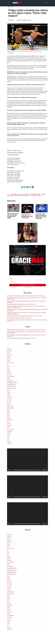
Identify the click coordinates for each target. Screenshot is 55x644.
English (9, 371)
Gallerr (9, 378)
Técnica (9, 434)
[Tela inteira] (46, 470)
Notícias (10, 7)
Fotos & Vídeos (11, 376)
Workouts (9, 443)
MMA (39, 194)
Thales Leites (18, 196)
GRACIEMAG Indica (11, 384)
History (9, 392)
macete (9, 404)
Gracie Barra (10, 380)
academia (9, 349)
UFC (30, 196)
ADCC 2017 (10, 355)
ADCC (8, 353)
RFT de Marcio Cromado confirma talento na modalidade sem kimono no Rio (24, 316)
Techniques (10, 432)
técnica (9, 436)
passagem (9, 420)
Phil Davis (43, 194)
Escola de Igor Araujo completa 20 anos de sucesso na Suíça (21, 304)
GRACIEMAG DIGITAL (12, 382)
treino (8, 437)
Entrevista (9, 374)
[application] (28, 460)
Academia (9, 351)
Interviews (9, 396)
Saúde (9, 428)
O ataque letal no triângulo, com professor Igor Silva (19, 318)
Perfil (8, 422)
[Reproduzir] (9, 470)
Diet (8, 369)
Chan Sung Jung (15, 194)
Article (9, 359)
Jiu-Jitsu (21, 194)
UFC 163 (34, 196)
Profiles (9, 424)
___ (8, 347)
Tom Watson (25, 196)
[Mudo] (44, 470)
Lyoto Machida (33, 194)
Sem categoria (10, 430)
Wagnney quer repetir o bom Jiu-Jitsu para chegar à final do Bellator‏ (13, 216)
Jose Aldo (27, 194)
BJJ (8, 365)
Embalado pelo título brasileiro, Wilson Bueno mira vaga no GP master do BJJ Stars (26, 296)
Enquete (9, 372)
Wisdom (9, 441)
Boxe (8, 367)
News (8, 414)
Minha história (10, 406)
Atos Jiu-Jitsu (10, 363)
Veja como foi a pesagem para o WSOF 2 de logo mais (27, 216)
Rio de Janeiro (11, 196)
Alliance (9, 357)
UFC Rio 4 (39, 196)
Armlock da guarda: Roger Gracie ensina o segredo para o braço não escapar (41, 216)
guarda (9, 390)
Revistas (9, 426)
